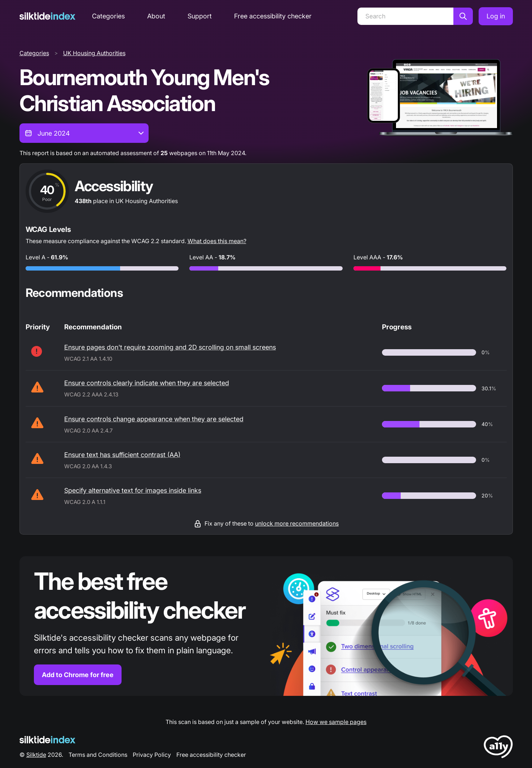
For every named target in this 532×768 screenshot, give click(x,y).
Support (200, 16)
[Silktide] (47, 16)
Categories (108, 16)
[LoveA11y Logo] (498, 748)
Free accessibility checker (273, 16)
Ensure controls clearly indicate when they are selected (147, 383)
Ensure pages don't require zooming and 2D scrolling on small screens (170, 347)
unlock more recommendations (297, 523)
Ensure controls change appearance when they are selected (154, 419)
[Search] (405, 16)
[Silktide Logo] (47, 740)
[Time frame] (84, 133)
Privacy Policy (152, 755)
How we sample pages (336, 722)
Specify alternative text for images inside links (133, 490)
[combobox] (84, 133)
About (156, 16)
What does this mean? (217, 241)
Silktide (36, 755)
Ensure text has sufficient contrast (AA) (122, 455)
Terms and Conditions (98, 755)
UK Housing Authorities (94, 53)
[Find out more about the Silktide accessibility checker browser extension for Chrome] (266, 626)
